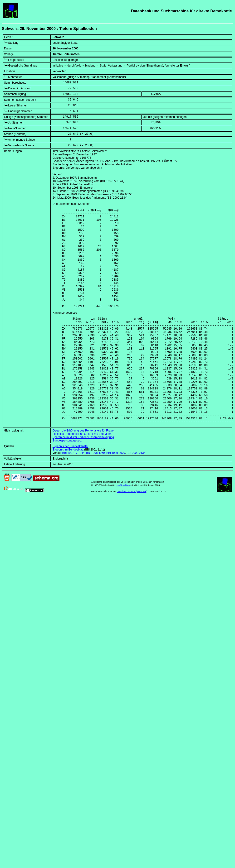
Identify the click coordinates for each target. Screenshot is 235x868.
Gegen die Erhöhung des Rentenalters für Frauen (84, 475)
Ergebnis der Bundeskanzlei (70, 490)
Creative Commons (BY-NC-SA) (132, 536)
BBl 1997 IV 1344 (73, 497)
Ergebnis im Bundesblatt (68, 494)
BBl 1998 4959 (95, 497)
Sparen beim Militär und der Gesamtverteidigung (83, 481)
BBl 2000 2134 (136, 497)
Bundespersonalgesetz (67, 485)
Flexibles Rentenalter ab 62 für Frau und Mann (82, 478)
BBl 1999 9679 (116, 497)
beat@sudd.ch (123, 529)
